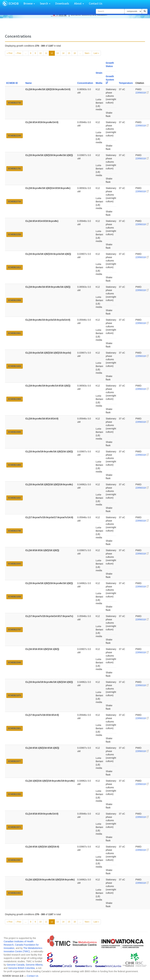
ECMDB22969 (15, 399)
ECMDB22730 (15, 103)
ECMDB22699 (15, 432)
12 (52, 53)
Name (29, 83)
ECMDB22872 (15, 827)
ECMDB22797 (15, 630)
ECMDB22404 (15, 893)
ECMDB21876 (15, 695)
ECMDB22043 (15, 564)
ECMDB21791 (15, 169)
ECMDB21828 (15, 366)
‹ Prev (18, 53)
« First (10, 53)
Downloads (62, 3)
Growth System (110, 79)
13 (58, 53)
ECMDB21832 (15, 498)
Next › (87, 53)
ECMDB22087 (15, 860)
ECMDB (14, 3)
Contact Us (96, 3)
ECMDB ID (12, 83)
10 (40, 53)
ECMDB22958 (15, 300)
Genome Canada (16, 965)
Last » (96, 53)
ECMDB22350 (15, 794)
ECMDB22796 (15, 531)
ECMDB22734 (15, 202)
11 (46, 53)
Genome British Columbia (21, 968)
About (79, 3)
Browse (29, 3)
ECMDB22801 (15, 728)
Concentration (85, 83)
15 (69, 53)
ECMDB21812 (15, 267)
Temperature (126, 83)
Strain (99, 73)
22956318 (142, 93)
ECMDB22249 (15, 136)
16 (75, 53)
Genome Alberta (34, 965)
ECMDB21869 (15, 465)
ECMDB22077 (15, 761)
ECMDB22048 (15, 663)
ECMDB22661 (15, 333)
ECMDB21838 (15, 597)
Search (45, 3)
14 (63, 53)
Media (99, 83)
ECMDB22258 (15, 234)
